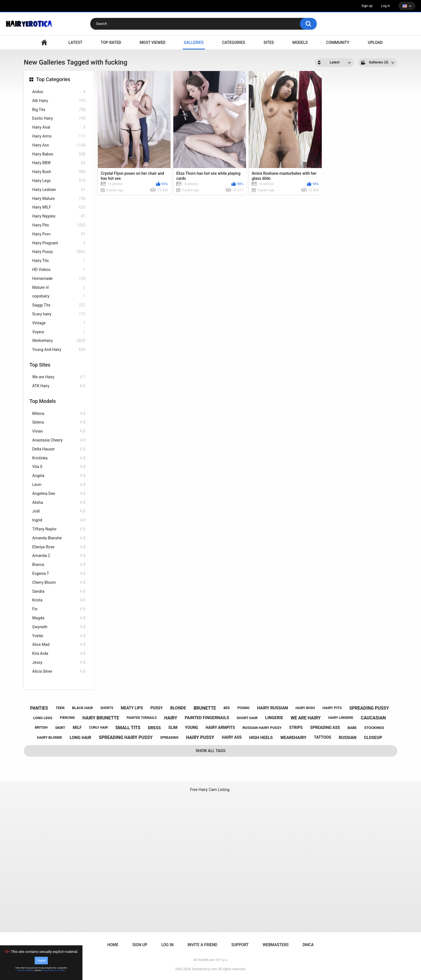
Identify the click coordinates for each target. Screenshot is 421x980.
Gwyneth (59, 627)
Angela (59, 476)
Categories (233, 42)
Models (300, 42)
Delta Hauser (59, 449)
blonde (178, 708)
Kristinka (59, 458)
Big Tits (59, 110)
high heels (261, 738)
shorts (107, 708)
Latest (75, 42)
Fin (59, 609)
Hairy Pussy (59, 252)
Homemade (59, 279)
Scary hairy (59, 314)
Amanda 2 (59, 556)
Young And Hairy (59, 350)
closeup (373, 738)
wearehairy (293, 738)
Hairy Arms (59, 136)
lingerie (274, 718)
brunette (205, 708)
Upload (375, 42)
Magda (59, 618)
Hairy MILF (59, 207)
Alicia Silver (59, 671)
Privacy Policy (48, 970)
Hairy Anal (59, 127)
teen (60, 708)
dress (154, 728)
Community (338, 42)
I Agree (41, 961)
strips (296, 728)
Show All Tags (211, 751)
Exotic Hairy (59, 118)
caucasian (373, 718)
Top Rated (111, 42)
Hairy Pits (59, 225)
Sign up (367, 6)
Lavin (59, 485)
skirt (60, 728)
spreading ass (325, 728)
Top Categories (53, 79)
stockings (374, 728)
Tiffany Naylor (59, 529)
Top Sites (40, 365)
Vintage (59, 323)
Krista (59, 600)
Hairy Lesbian (59, 190)
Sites (269, 42)
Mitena (59, 414)
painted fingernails (207, 718)
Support (240, 945)
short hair (247, 718)
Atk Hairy (59, 101)
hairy (171, 718)
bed (227, 708)
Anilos (59, 92)
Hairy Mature (59, 199)
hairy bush (305, 708)
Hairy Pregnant (59, 243)
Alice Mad (59, 645)
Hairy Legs (59, 181)
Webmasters (276, 945)
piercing (67, 718)
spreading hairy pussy (126, 737)
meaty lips (132, 708)
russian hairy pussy (262, 728)
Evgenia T (59, 574)
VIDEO (44, 43)
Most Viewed (152, 42)
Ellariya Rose (59, 547)
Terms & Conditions (26, 970)
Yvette (59, 636)
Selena (59, 422)
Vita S (59, 467)
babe (352, 728)
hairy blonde (49, 737)
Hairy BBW (59, 163)
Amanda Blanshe (59, 538)
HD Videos (59, 270)
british (41, 728)
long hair (80, 738)
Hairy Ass (59, 145)
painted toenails (142, 718)
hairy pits (332, 708)
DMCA (308, 945)
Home (113, 945)
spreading (169, 738)
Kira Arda (59, 654)
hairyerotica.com (204, 969)
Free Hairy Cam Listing (210, 790)
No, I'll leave (60, 970)
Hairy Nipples (59, 216)
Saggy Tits (59, 305)
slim (173, 728)
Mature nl (59, 288)
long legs (43, 718)
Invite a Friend (203, 945)
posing (243, 708)
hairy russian (272, 708)
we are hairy (306, 718)
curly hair (99, 728)
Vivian (59, 431)
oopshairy (59, 296)
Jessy (59, 663)
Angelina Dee (59, 494)
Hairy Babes (59, 154)
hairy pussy (200, 737)
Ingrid (59, 520)
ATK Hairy (59, 386)
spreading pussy (369, 708)
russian (348, 738)
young (192, 728)
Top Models (42, 401)
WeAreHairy (59, 341)
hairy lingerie (341, 718)
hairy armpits (220, 728)
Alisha (59, 503)
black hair (82, 708)
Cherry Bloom (59, 583)
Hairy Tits (59, 261)
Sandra (59, 591)
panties (39, 708)
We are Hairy (59, 377)
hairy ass (232, 737)
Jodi (59, 511)
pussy (157, 708)
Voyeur (59, 332)
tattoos (323, 737)
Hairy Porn (59, 234)
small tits (128, 728)
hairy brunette (101, 718)
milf (77, 728)
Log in (385, 6)
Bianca (59, 565)
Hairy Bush (59, 172)
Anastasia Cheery (59, 440)
